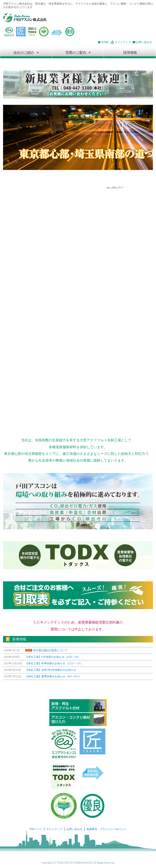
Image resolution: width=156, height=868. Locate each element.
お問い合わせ (142, 42)
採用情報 (130, 53)
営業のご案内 (76, 53)
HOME (103, 42)
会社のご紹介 (24, 53)
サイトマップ (121, 42)
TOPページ (36, 829)
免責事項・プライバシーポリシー (106, 829)
